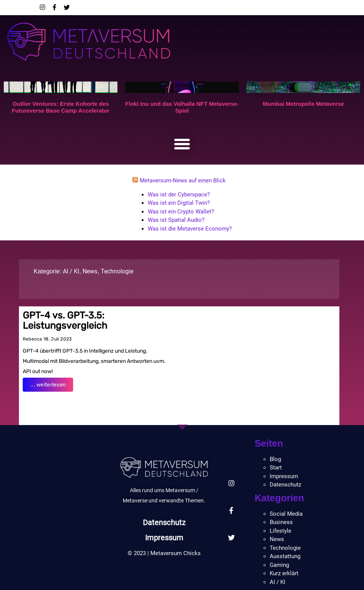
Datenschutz (164, 523)
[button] (182, 144)
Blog (275, 459)
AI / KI (71, 271)
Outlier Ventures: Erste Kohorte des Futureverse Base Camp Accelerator (61, 107)
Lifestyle (280, 531)
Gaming (279, 565)
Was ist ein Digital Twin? (179, 203)
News (90, 271)
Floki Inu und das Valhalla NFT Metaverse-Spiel (182, 107)
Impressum (164, 538)
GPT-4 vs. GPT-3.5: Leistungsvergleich (65, 320)
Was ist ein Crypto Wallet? (181, 212)
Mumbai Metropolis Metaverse (303, 104)
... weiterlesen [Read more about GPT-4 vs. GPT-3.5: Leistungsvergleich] (48, 385)
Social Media (286, 514)
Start (276, 468)
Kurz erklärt (284, 573)
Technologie (117, 271)
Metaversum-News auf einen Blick (183, 180)
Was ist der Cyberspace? (179, 195)
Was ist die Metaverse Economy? (190, 229)
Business (281, 522)
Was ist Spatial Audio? (176, 220)
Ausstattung (285, 556)
